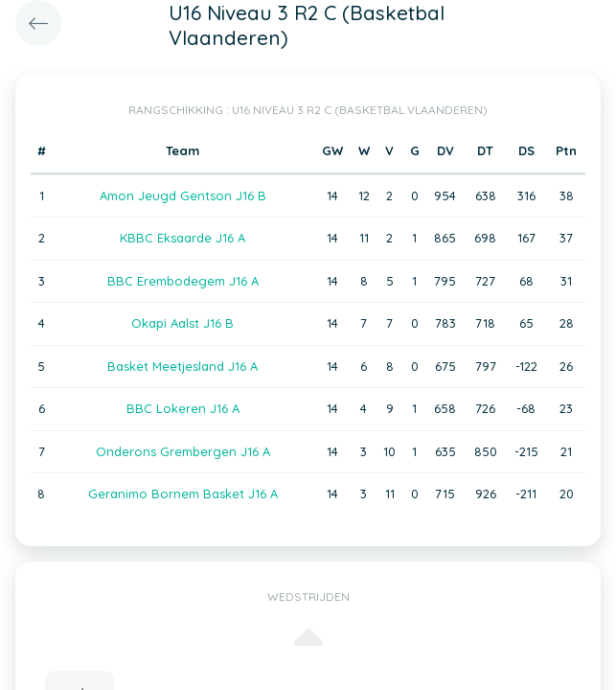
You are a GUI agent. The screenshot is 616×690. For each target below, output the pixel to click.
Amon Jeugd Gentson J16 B (183, 195)
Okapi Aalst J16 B (183, 323)
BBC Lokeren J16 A (183, 408)
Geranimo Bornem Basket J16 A (183, 494)
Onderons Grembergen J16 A (183, 451)
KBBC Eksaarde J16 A (183, 238)
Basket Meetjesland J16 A (183, 366)
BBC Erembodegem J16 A (183, 281)
